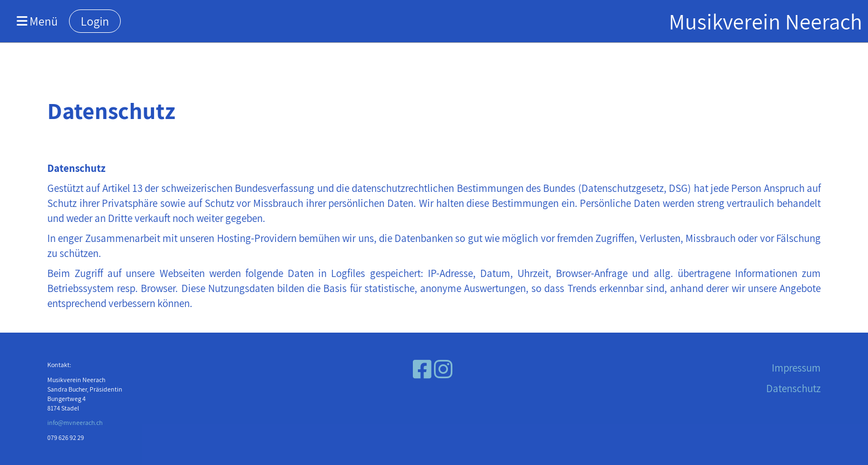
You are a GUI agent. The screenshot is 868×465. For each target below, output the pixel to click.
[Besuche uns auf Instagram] (443, 369)
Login (95, 21)
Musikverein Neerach (766, 21)
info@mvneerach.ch (75, 422)
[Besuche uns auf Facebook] (422, 369)
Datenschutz (793, 388)
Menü (37, 21)
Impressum (796, 368)
